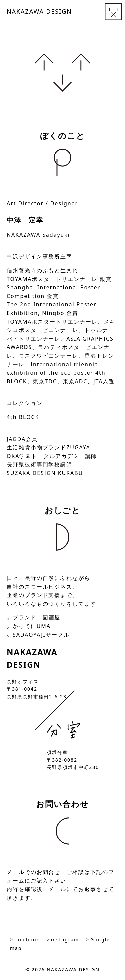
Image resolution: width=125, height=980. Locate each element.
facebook (27, 940)
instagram (65, 940)
